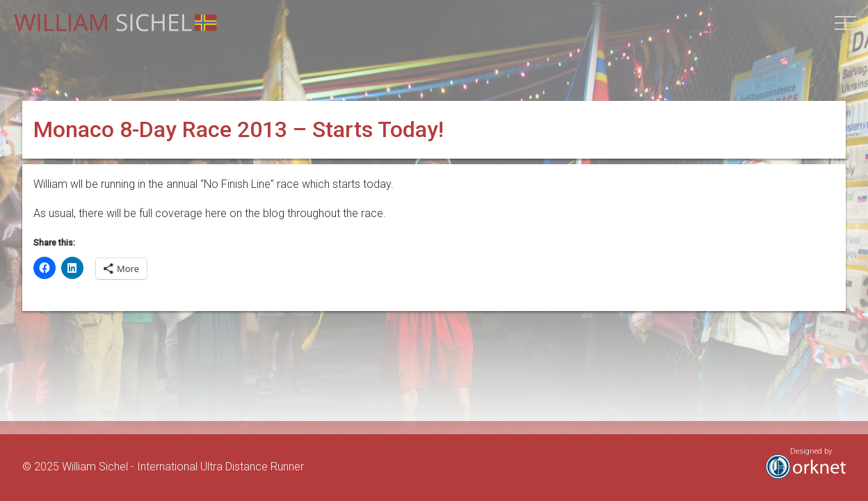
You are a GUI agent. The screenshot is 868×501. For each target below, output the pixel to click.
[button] (845, 23)
